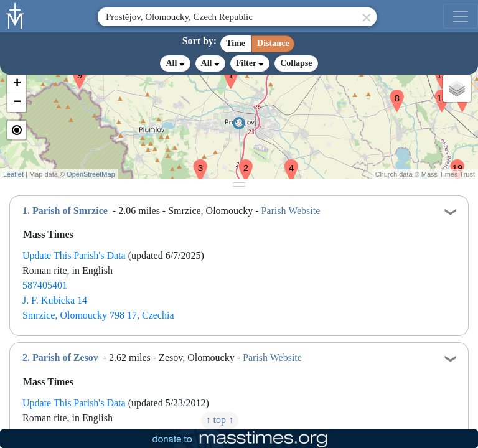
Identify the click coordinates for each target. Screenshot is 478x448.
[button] (241, 162)
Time (236, 43)
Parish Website (290, 211)
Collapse (296, 63)
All (175, 63)
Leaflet (13, 174)
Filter (250, 63)
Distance (273, 43)
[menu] (461, 16)
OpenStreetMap (91, 174)
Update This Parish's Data (74, 255)
